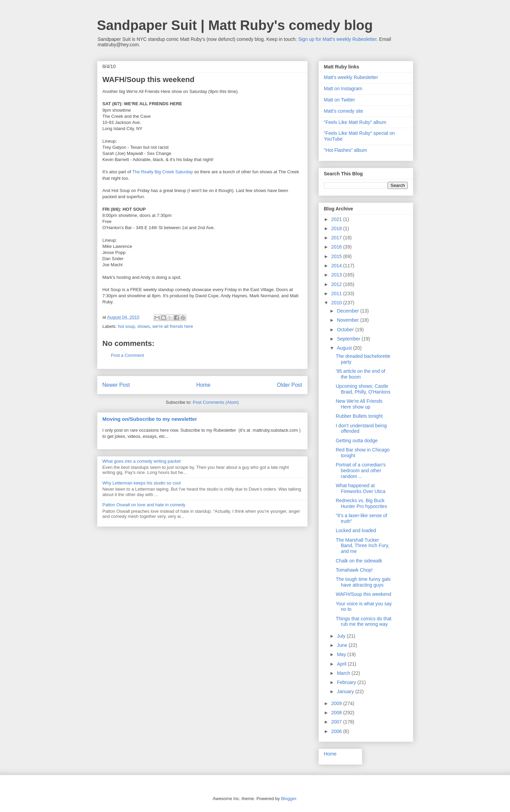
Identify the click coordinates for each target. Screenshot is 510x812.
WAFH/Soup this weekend (363, 594)
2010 (337, 303)
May (342, 654)
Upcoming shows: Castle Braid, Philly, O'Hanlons (363, 389)
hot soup (126, 326)
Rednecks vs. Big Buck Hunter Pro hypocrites (361, 503)
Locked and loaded (356, 530)
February (347, 682)
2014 (337, 266)
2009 (337, 703)
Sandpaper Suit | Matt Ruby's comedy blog (235, 25)
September (349, 339)
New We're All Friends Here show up (359, 404)
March (344, 673)
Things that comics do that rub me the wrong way (363, 622)
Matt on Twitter (340, 100)
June (343, 645)
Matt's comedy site (344, 111)
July (342, 636)
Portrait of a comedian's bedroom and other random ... (361, 471)
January (346, 691)
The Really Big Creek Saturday (163, 172)
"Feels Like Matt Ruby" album (355, 122)
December (349, 311)
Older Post (290, 385)
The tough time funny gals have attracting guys (363, 582)
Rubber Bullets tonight (359, 416)
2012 (337, 284)
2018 (337, 228)
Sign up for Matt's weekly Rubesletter (337, 39)
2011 (337, 293)
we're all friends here (173, 326)
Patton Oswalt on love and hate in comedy (144, 505)
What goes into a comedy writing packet (142, 461)
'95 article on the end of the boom (360, 374)
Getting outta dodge (357, 441)
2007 (337, 722)
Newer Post (116, 385)
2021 (337, 219)
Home (203, 385)
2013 (337, 275)
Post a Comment (128, 355)
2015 (337, 256)
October (346, 330)
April (342, 664)
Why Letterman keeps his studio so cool (142, 483)
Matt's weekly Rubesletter (351, 77)
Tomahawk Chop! (354, 570)
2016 (337, 247)
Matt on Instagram (343, 89)
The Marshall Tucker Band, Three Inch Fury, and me (362, 546)
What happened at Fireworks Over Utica (360, 488)
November (349, 320)
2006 (337, 731)
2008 (337, 713)
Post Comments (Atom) (216, 402)
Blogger (289, 799)
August (345, 348)
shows (144, 326)
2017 (337, 238)
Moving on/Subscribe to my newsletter (150, 419)
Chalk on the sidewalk (359, 561)
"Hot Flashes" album (346, 150)
